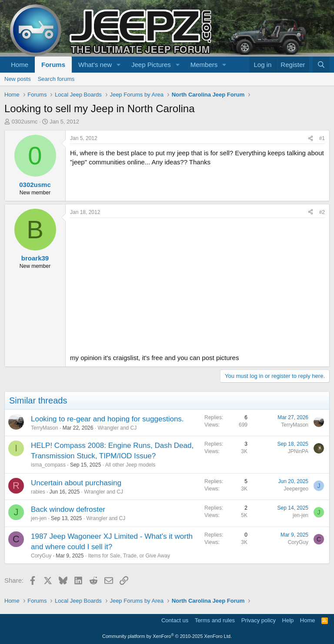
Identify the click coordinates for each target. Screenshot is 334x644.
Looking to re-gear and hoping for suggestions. (107, 419)
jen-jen (39, 518)
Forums (53, 65)
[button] (119, 65)
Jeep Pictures (151, 65)
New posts (18, 79)
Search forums (56, 79)
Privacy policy (259, 620)
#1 (322, 138)
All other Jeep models (130, 465)
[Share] (311, 138)
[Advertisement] (197, 283)
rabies (38, 492)
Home (20, 65)
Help (288, 620)
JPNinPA (298, 451)
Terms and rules (215, 620)
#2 (322, 212)
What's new (95, 65)
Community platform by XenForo (167, 636)
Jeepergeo (296, 489)
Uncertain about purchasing (76, 483)
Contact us (175, 620)
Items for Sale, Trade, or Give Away (129, 556)
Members (204, 65)
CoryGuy (41, 556)
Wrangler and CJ (117, 428)
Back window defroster (68, 509)
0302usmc (25, 122)
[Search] (321, 65)
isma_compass (48, 465)
